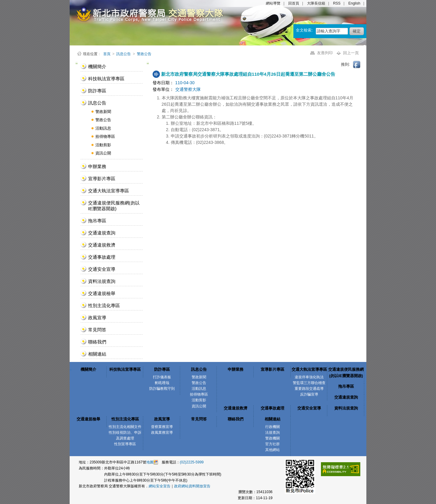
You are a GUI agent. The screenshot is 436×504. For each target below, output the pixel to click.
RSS (337, 3)
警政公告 (144, 54)
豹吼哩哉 (162, 383)
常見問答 (97, 330)
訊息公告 (124, 54)
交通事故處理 (102, 257)
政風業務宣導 (162, 433)
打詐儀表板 (162, 377)
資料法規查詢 (102, 281)
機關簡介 (97, 66)
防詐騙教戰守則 (162, 389)
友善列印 (325, 53)
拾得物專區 (105, 136)
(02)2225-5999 (192, 462)
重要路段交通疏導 (309, 389)
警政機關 (272, 438)
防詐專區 (97, 91)
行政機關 (272, 427)
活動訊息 (103, 128)
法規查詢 (272, 433)
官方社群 (272, 444)
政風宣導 (97, 318)
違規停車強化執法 (309, 377)
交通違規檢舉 (102, 293)
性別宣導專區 (125, 444)
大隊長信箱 (316, 3)
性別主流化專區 (104, 305)
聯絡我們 (97, 342)
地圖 (150, 462)
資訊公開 (103, 153)
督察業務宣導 (162, 427)
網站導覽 (273, 3)
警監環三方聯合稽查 (309, 383)
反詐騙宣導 (309, 394)
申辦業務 (97, 166)
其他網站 (272, 450)
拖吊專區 (97, 221)
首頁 (107, 54)
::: (77, 63)
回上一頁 (351, 53)
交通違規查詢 (102, 233)
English (354, 3)
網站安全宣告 (160, 486)
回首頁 (294, 3)
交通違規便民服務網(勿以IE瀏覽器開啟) (114, 206)
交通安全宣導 (102, 269)
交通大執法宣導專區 (109, 191)
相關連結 (97, 354)
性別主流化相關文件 (125, 427)
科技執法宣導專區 (106, 79)
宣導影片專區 (102, 179)
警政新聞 (103, 112)
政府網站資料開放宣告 (192, 486)
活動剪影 (103, 145)
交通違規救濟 (102, 245)
